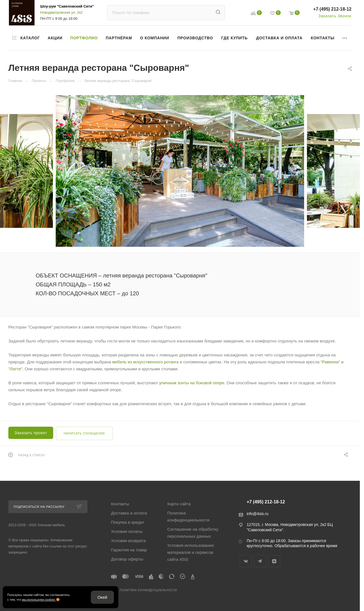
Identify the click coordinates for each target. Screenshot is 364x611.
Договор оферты (127, 559)
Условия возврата (128, 541)
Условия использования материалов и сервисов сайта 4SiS (191, 552)
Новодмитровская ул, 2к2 (61, 12)
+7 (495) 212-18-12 (332, 9)
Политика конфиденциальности (188, 516)
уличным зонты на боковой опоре (192, 383)
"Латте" (15, 369)
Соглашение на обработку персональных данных (193, 533)
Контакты (120, 504)
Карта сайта (179, 504)
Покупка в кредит (128, 522)
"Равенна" (330, 362)
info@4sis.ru (258, 514)
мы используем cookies (39, 600)
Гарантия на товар (129, 550)
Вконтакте (246, 561)
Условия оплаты (127, 531)
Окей (102, 597)
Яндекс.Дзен (274, 561)
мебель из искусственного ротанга (146, 362)
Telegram (260, 561)
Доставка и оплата (129, 513)
